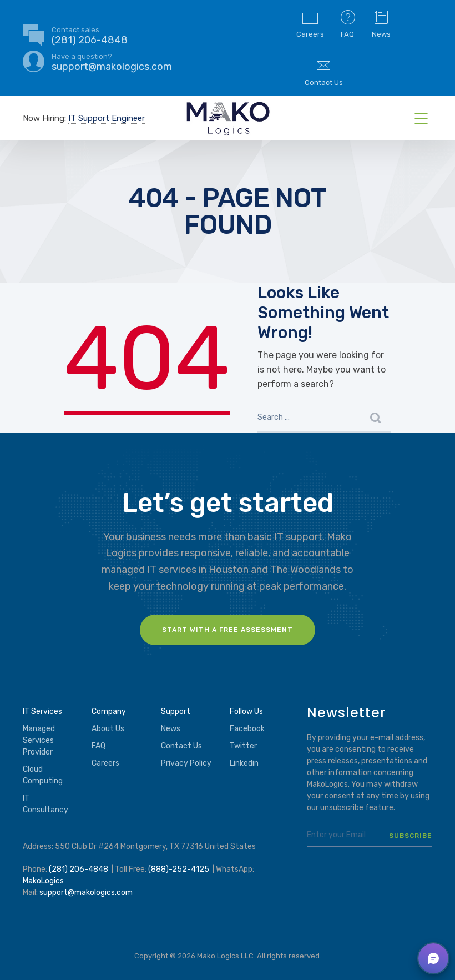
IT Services (42, 712)
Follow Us (246, 712)
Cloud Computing (43, 775)
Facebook (247, 729)
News (381, 23)
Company (109, 712)
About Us (108, 729)
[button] (433, 958)
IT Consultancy (46, 804)
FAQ (348, 23)
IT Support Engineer (107, 118)
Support (176, 712)
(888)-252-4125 (179, 869)
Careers (310, 23)
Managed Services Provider (39, 740)
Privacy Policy (186, 763)
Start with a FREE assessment (228, 630)
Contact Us (324, 72)
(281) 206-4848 (79, 869)
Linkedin (244, 763)
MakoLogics (43, 881)
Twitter (243, 746)
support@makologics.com (86, 893)
